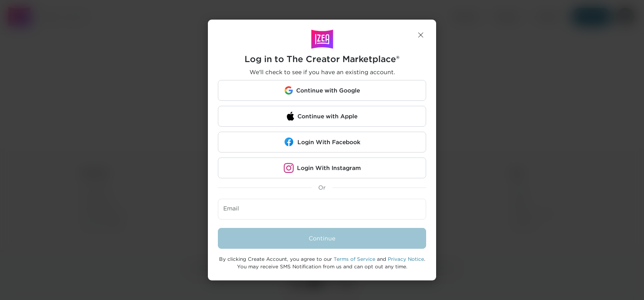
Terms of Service (354, 259)
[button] (421, 35)
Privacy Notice (406, 259)
